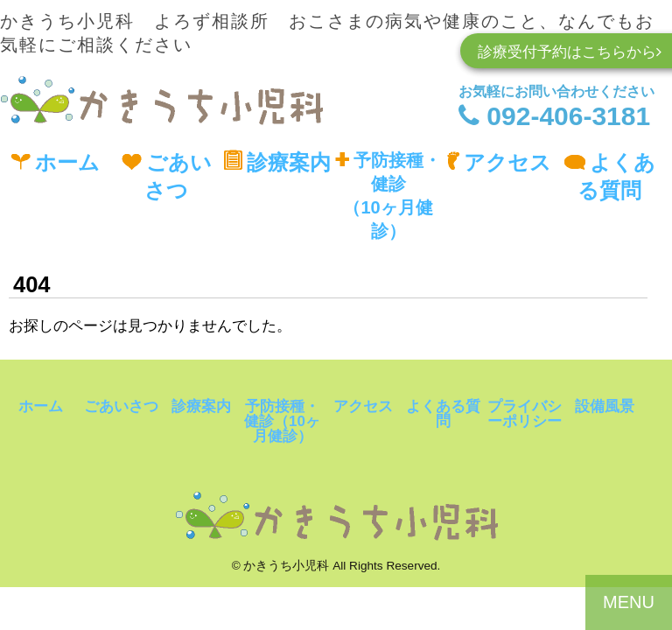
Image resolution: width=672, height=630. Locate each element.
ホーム (55, 162)
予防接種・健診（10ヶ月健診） (388, 196)
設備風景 (605, 406)
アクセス (499, 162)
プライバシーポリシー (525, 414)
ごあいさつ (167, 176)
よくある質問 (609, 176)
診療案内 (277, 162)
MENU (629, 602)
